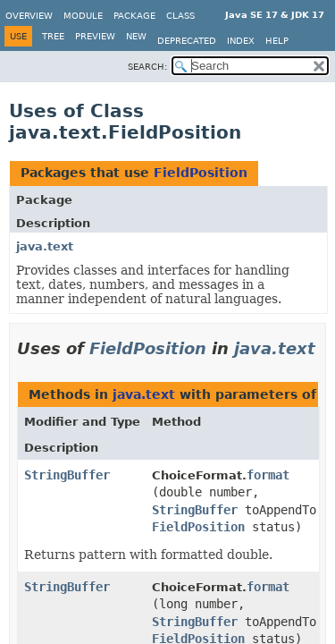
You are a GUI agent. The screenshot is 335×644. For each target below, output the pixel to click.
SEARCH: (147, 67)
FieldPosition (201, 173)
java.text (45, 246)
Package (134, 16)
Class (180, 16)
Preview (95, 36)
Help (277, 41)
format (268, 475)
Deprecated (187, 41)
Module (83, 16)
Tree (53, 36)
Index (241, 41)
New (136, 36)
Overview (29, 16)
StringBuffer (67, 475)
